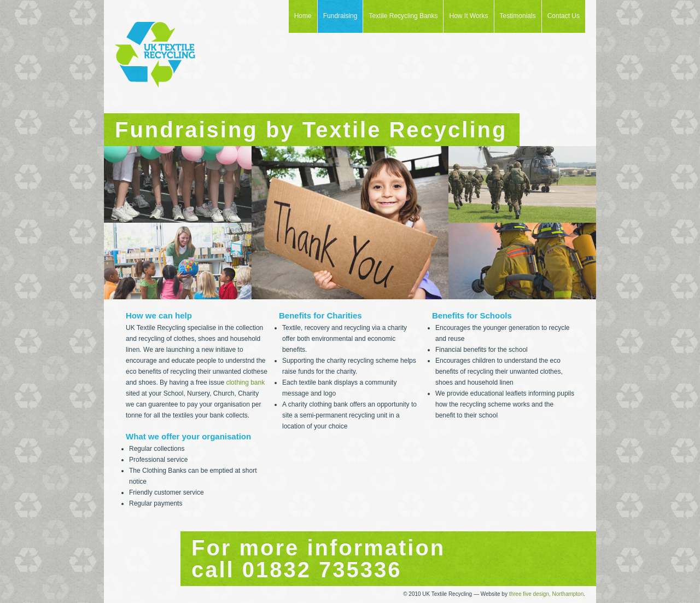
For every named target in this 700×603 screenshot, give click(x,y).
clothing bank (245, 382)
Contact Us (564, 16)
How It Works (468, 16)
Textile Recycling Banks (403, 16)
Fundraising (340, 16)
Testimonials (518, 16)
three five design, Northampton (547, 594)
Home (303, 16)
